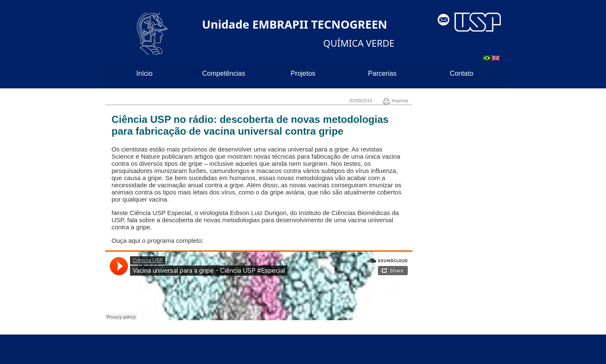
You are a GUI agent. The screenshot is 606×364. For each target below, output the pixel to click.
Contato (462, 73)
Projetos (303, 73)
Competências (223, 73)
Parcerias (383, 73)
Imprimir (396, 101)
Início (144, 73)
